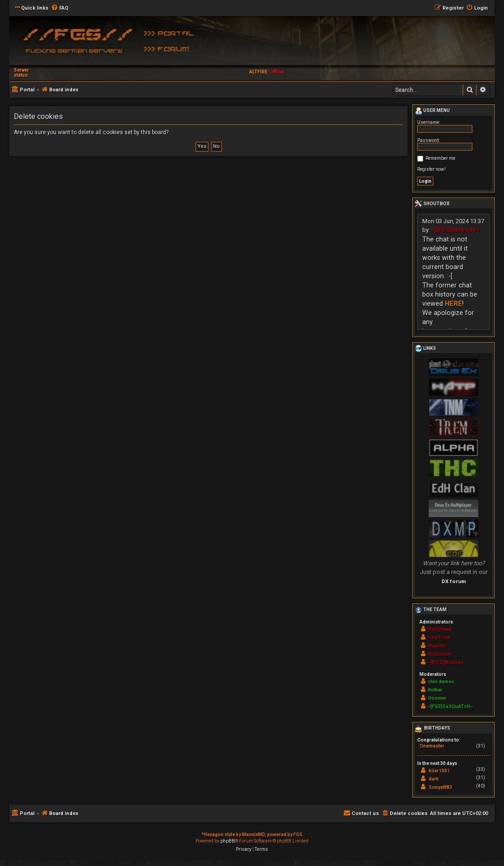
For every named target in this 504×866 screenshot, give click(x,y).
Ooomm (437, 698)
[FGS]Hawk (440, 629)
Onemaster (432, 746)
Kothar (435, 690)
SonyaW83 (440, 787)
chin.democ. (442, 682)
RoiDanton (440, 654)
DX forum (454, 581)
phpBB (228, 841)
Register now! (431, 169)
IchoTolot (439, 638)
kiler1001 (439, 771)
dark (434, 779)
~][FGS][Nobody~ (455, 230)
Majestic (437, 646)
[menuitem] (60, 8)
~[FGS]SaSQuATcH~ (450, 706)
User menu (432, 111)
